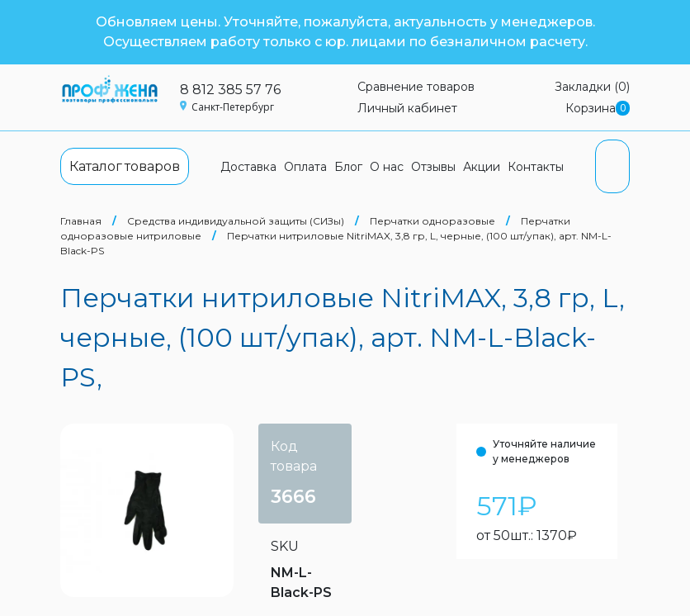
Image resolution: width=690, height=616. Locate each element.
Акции (482, 167)
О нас (387, 167)
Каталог (125, 167)
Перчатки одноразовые (432, 221)
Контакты (536, 167)
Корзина (598, 109)
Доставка (248, 167)
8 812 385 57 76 (230, 90)
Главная (81, 221)
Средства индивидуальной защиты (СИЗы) (236, 221)
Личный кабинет (407, 108)
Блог (348, 167)
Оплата (305, 167)
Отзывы (433, 167)
